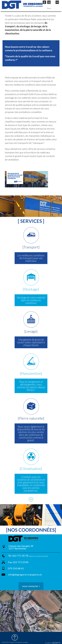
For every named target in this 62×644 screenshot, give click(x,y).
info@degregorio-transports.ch (25, 575)
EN (57, 2)
